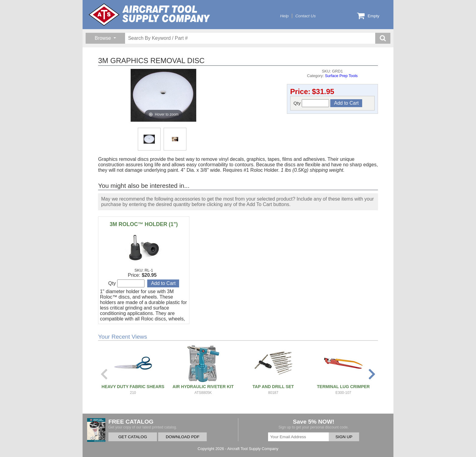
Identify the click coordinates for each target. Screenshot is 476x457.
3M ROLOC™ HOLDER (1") (144, 224)
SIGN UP (344, 437)
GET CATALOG (133, 437)
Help (284, 16)
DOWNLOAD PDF (183, 437)
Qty (311, 103)
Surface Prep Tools (341, 76)
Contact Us (306, 16)
